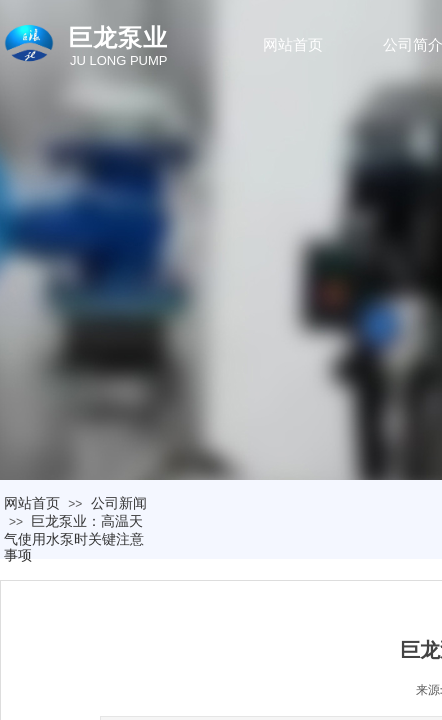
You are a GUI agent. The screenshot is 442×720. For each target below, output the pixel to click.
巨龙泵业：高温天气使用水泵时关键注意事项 (74, 538)
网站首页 (293, 45)
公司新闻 (119, 503)
